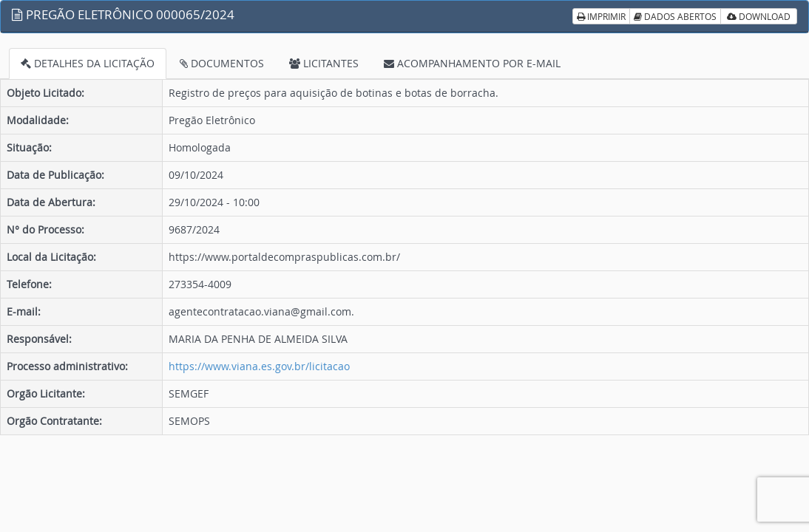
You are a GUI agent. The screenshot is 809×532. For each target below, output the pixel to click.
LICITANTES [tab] (324, 63)
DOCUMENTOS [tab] (222, 63)
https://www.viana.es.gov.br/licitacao (259, 366)
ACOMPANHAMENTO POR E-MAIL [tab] (472, 63)
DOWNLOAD (759, 16)
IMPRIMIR (601, 16)
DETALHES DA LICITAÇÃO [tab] (88, 63)
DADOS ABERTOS (675, 16)
